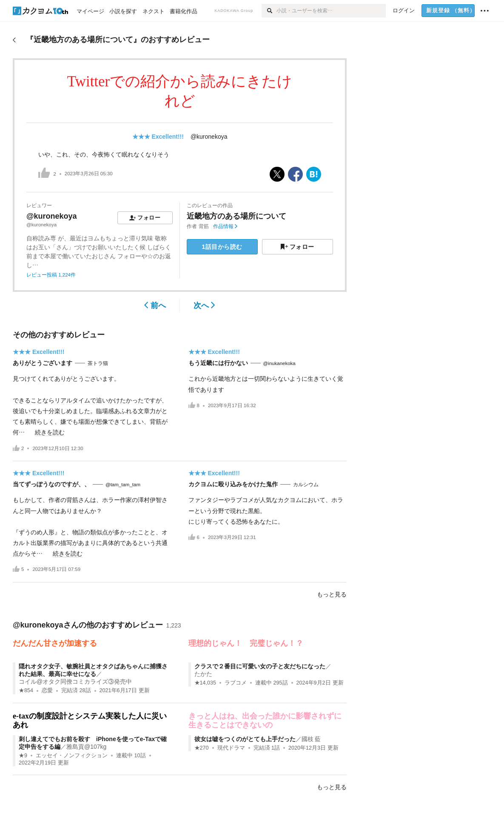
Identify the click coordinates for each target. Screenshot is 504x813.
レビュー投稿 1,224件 (51, 275)
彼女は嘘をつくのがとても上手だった (245, 739)
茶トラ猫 (98, 363)
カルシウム (306, 485)
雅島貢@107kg (86, 747)
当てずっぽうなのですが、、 (51, 484)
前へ (155, 305)
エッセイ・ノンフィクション (72, 756)
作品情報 (225, 226)
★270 (202, 748)
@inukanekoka (279, 363)
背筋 (204, 226)
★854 (26, 690)
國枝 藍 (311, 739)
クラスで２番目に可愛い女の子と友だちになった (260, 666)
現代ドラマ (231, 748)
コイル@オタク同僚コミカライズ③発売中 (75, 682)
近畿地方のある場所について (236, 216)
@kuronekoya (209, 137)
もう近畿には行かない (218, 363)
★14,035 (205, 683)
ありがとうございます (43, 363)
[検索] (269, 11)
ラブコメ (236, 683)
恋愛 (47, 690)
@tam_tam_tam (123, 485)
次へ (204, 305)
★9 (23, 756)
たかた (203, 674)
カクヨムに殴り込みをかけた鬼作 (233, 484)
